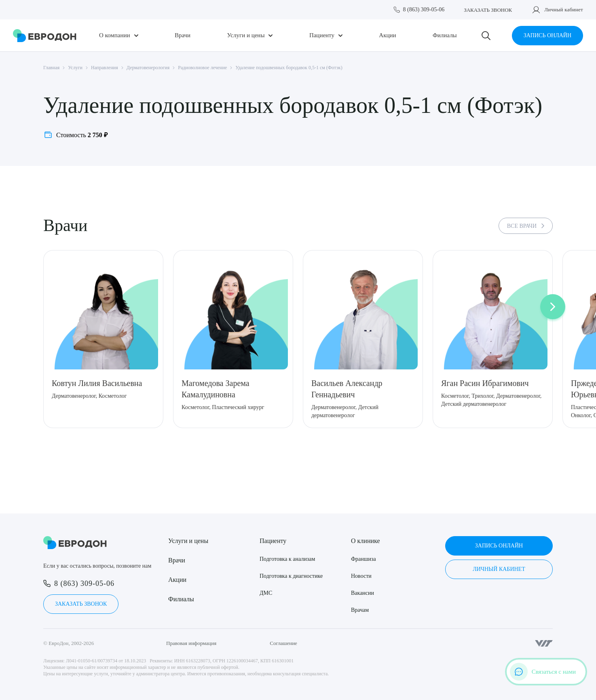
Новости (361, 576)
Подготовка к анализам (287, 559)
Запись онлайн (547, 35)
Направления (105, 68)
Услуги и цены (246, 35)
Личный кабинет (564, 10)
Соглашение (283, 643)
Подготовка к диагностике (291, 576)
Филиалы (445, 35)
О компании (115, 35)
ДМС (266, 593)
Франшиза (364, 559)
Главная (51, 68)
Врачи (183, 35)
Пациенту (322, 35)
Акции (387, 35)
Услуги (75, 68)
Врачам (360, 610)
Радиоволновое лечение (202, 68)
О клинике (365, 541)
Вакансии (362, 593)
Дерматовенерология (148, 68)
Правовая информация (191, 643)
